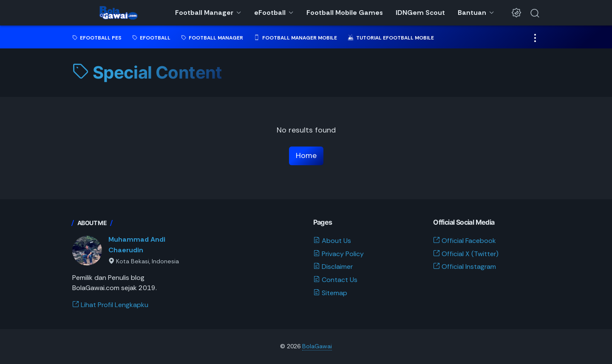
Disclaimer (333, 267)
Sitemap (330, 293)
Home (306, 155)
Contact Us (335, 280)
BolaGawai (317, 346)
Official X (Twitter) (466, 254)
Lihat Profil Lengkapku (110, 305)
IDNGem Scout (420, 13)
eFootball (270, 13)
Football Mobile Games (345, 13)
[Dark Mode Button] (516, 13)
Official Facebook (465, 241)
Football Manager (204, 13)
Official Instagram (465, 267)
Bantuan (472, 13)
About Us (332, 241)
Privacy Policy (339, 254)
